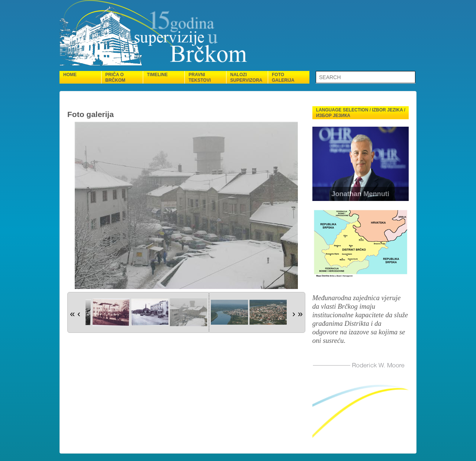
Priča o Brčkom (115, 77)
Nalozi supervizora (246, 77)
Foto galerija (283, 77)
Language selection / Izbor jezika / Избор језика (361, 113)
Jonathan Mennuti (360, 194)
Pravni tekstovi (200, 77)
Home (70, 75)
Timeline (157, 75)
